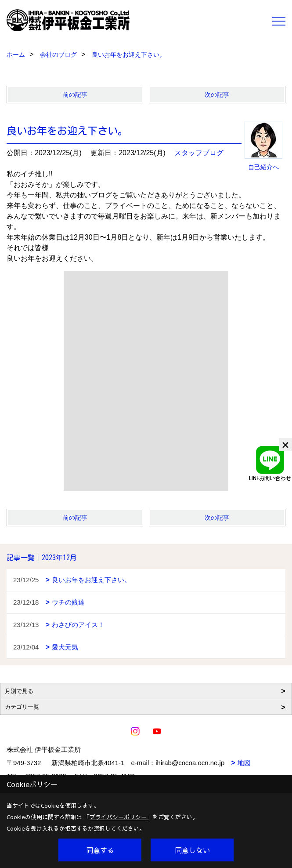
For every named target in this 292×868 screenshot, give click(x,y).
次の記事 (217, 95)
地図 (244, 763)
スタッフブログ (199, 153)
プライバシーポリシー (118, 817)
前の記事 (75, 95)
